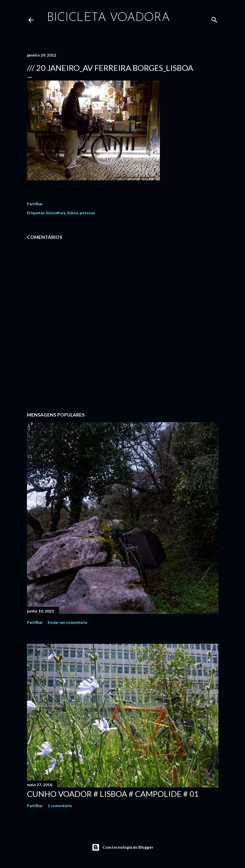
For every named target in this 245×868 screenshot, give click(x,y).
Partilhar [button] (35, 204)
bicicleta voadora (108, 18)
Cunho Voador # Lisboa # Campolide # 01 (113, 794)
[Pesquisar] (214, 18)
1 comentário (60, 806)
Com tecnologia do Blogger (122, 847)
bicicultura (56, 213)
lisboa (73, 213)
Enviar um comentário (67, 622)
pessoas (87, 213)
